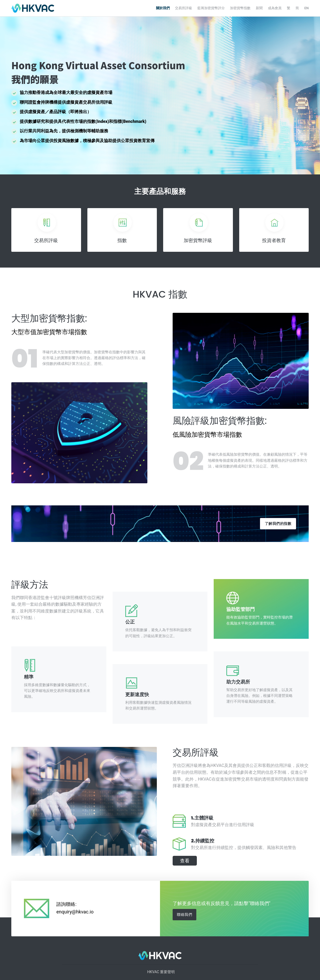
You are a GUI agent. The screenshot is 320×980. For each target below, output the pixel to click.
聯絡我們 (184, 914)
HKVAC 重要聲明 (161, 972)
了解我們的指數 (278, 524)
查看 (185, 861)
